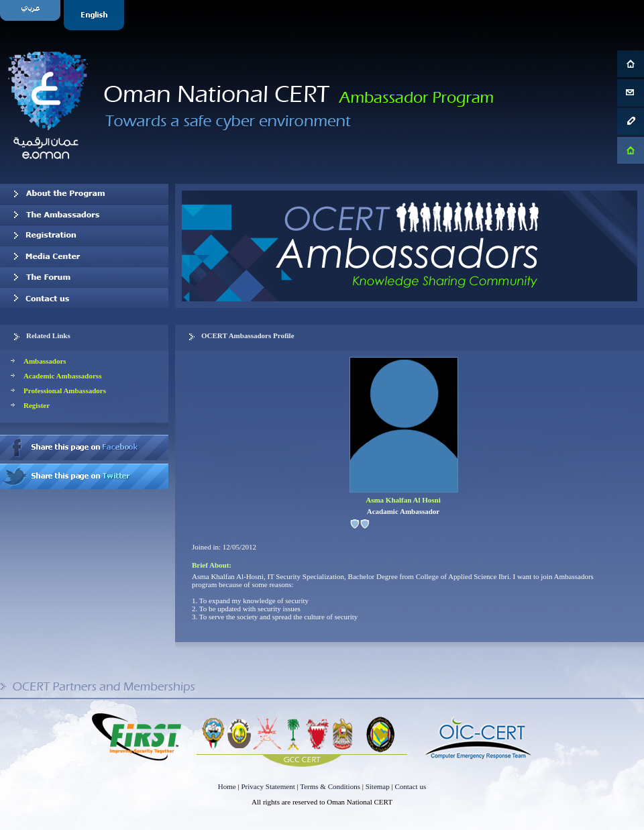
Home (227, 786)
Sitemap (378, 786)
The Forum (84, 277)
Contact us (84, 298)
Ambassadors (45, 361)
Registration (84, 236)
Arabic (32, 15)
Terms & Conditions (330, 786)
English (96, 15)
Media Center (84, 256)
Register (37, 405)
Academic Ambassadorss (62, 376)
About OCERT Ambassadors (84, 194)
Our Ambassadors (84, 215)
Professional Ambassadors (65, 391)
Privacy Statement (268, 786)
